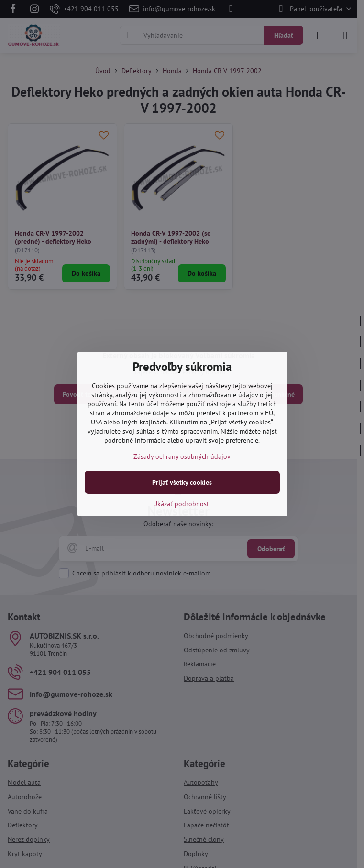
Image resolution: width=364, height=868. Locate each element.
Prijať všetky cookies (182, 482)
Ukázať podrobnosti (182, 504)
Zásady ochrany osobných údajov (182, 456)
